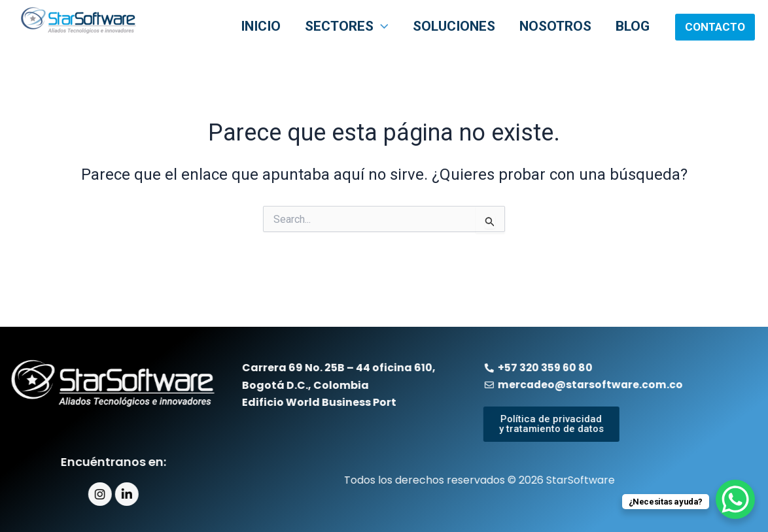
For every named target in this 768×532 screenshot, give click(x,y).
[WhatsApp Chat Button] (735, 499)
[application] (411, 27)
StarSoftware (46, 44)
